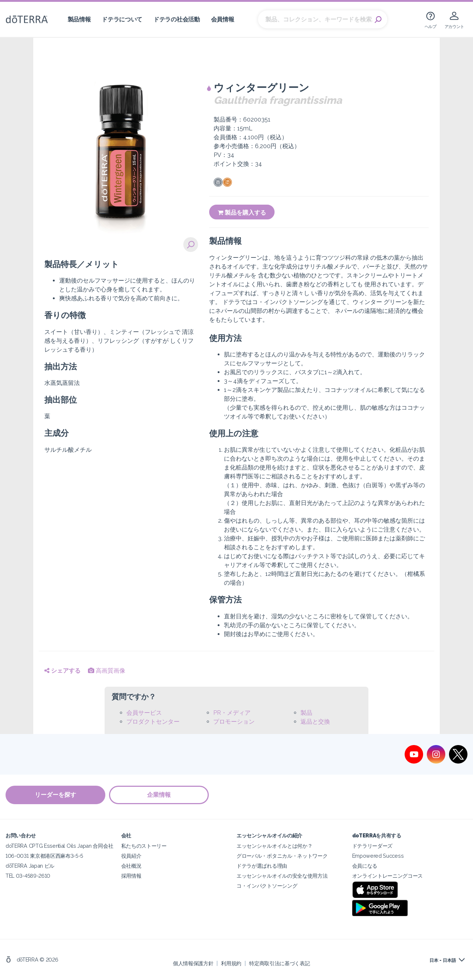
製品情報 (79, 19)
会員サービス (144, 713)
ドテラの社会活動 (177, 19)
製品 (306, 713)
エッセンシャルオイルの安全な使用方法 (282, 876)
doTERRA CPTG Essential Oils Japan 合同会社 (59, 846)
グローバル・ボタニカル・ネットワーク (282, 856)
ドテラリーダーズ (372, 846)
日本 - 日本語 (443, 960)
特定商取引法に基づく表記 (279, 963)
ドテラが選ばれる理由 (262, 866)
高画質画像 (107, 671)
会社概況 (131, 866)
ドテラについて (122, 19)
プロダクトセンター (153, 722)
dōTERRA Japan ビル (30, 866)
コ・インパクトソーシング (267, 886)
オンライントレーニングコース (388, 876)
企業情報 (159, 795)
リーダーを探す (55, 795)
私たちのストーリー (144, 846)
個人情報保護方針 (193, 963)
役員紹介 (131, 856)
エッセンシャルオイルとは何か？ (274, 846)
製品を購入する (242, 213)
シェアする (62, 671)
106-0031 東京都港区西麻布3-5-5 (44, 856)
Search (378, 20)
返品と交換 (315, 722)
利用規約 (231, 963)
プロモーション (234, 722)
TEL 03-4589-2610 (28, 876)
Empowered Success (378, 856)
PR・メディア (232, 713)
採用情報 (131, 876)
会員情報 (223, 19)
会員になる (365, 866)
